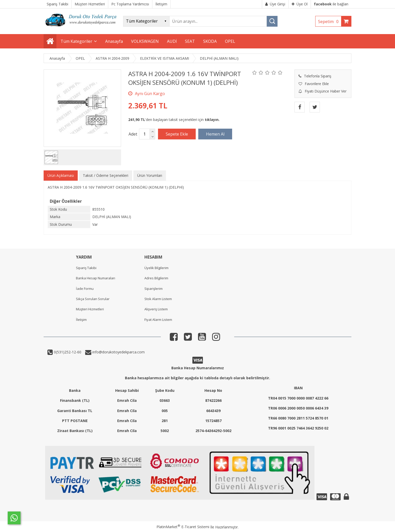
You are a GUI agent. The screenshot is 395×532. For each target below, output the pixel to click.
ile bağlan (331, 4)
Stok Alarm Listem (158, 299)
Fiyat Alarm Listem (158, 320)
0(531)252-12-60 (67, 352)
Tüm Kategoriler (76, 41)
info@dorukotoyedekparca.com (118, 352)
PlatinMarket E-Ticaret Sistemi (183, 527)
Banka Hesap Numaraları (96, 278)
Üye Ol (300, 4)
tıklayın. (212, 120)
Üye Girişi (275, 4)
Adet (133, 134)
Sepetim (330, 22)
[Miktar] (144, 134)
